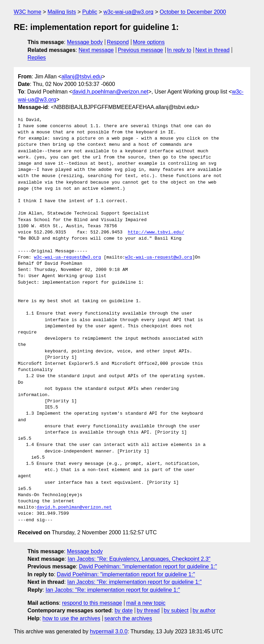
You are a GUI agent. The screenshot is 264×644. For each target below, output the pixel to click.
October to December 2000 (193, 12)
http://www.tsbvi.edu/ (156, 232)
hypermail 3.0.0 (108, 631)
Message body (85, 42)
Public (90, 12)
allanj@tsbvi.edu (82, 77)
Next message (96, 50)
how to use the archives (71, 618)
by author (204, 610)
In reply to (179, 50)
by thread (148, 610)
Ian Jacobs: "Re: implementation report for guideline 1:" (135, 582)
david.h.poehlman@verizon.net (110, 92)
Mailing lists (62, 12)
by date (123, 610)
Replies (37, 58)
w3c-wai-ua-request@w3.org (68, 258)
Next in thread (212, 50)
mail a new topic (146, 603)
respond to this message (92, 603)
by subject (176, 610)
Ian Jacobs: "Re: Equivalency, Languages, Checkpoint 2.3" (139, 559)
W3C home (27, 12)
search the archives (128, 618)
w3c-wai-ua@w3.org (128, 12)
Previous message (141, 50)
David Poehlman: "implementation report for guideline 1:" (148, 566)
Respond (118, 42)
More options (149, 42)
